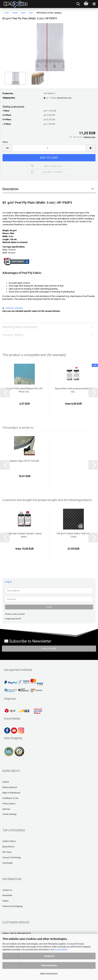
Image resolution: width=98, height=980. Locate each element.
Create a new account (15, 614)
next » (24, 13)
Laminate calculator (14, 308)
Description (10, 189)
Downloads (8, 863)
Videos (6, 901)
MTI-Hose (7, 852)
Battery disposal (10, 787)
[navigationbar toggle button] (94, 4)
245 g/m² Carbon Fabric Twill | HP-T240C (73, 535)
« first (6, 13)
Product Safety (13, 335)
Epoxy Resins (8, 847)
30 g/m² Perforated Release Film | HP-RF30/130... (24, 390)
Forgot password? (13, 619)
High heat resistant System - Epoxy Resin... (24, 535)
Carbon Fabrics (9, 841)
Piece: (5, 142)
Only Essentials (49, 965)
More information (49, 974)
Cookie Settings (9, 814)
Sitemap (6, 809)
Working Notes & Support (20, 327)
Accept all (49, 956)
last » (32, 13)
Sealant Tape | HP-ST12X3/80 (24, 461)
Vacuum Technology (12, 857)
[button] (7, 148)
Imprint (6, 782)
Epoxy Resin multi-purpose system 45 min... (73, 390)
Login (49, 607)
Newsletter (7, 895)
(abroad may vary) (64, 98)
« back (15, 13)
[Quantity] (49, 148)
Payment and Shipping (12, 906)
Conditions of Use (10, 798)
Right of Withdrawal (11, 793)
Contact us (7, 890)
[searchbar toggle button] (78, 4)
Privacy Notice (61, 950)
